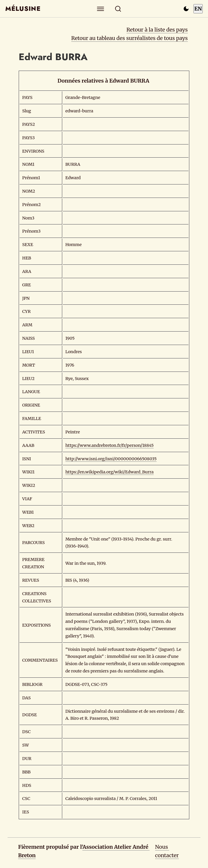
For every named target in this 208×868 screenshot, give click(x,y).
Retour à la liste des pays (157, 30)
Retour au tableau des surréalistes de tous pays (130, 38)
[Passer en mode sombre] (186, 9)
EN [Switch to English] (198, 9)
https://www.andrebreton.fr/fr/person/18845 (110, 445)
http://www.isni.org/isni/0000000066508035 (111, 459)
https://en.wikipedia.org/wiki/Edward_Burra (110, 472)
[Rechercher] (118, 9)
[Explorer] (101, 9)
